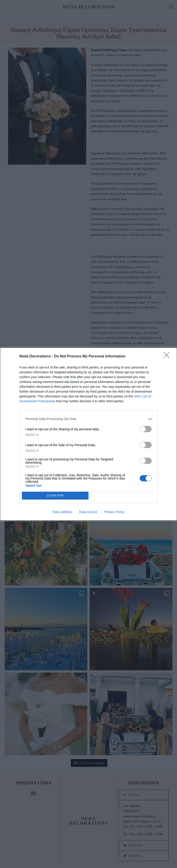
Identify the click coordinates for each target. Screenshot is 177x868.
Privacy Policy (114, 512)
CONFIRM (55, 495)
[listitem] (88, 419)
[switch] (146, 429)
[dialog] (88, 434)
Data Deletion (62, 512)
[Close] (168, 357)
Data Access (88, 512)
